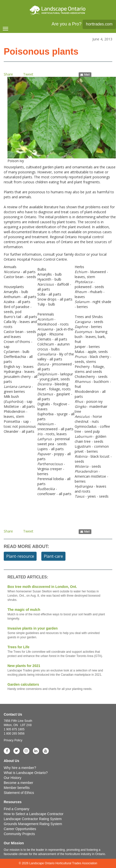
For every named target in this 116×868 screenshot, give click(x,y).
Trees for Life (58, 652)
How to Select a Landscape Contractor (34, 814)
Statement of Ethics (19, 793)
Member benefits (17, 788)
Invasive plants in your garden (58, 633)
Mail (85, 75)
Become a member (18, 783)
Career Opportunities (20, 829)
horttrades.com (99, 24)
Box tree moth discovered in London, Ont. (58, 593)
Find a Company (17, 809)
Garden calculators (58, 687)
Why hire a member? (20, 768)
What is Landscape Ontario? (26, 773)
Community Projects (19, 834)
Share (8, 74)
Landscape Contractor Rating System (33, 819)
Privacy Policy (13, 740)
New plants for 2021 (58, 670)
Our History (13, 778)
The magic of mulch (58, 614)
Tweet (28, 74)
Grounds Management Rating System (33, 824)
